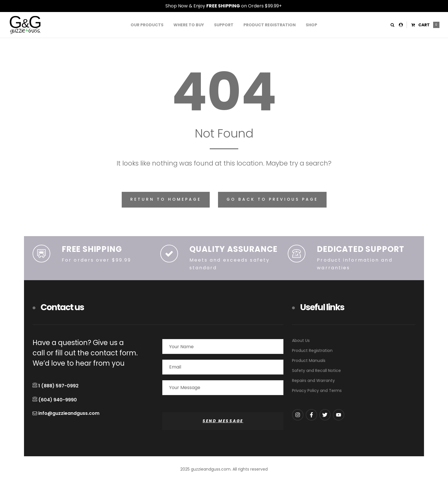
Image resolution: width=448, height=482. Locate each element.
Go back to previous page (272, 199)
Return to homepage (166, 199)
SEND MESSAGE (223, 421)
